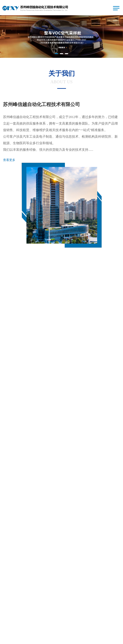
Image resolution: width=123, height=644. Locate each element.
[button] (56, 54)
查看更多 (9, 160)
